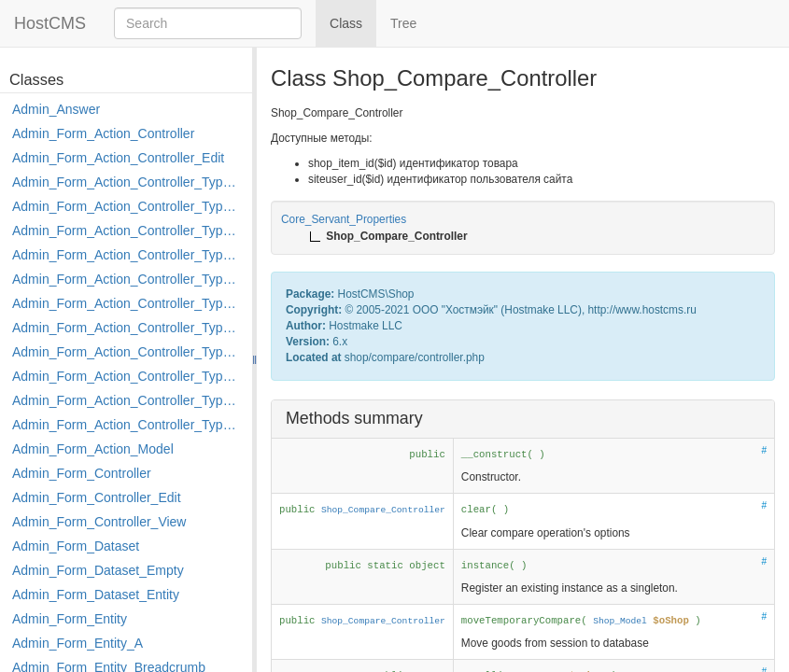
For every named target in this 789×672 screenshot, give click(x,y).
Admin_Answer (56, 109)
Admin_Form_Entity (70, 619)
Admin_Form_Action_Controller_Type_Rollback (127, 400)
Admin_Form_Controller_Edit (97, 497)
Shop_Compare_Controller (383, 510)
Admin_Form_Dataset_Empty (98, 570)
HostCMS (50, 23)
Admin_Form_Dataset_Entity (96, 595)
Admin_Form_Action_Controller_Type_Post (127, 376)
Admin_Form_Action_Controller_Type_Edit (127, 255)
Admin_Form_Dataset (76, 546)
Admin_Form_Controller (82, 473)
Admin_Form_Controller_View (99, 522)
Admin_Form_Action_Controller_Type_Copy (127, 206)
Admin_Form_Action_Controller (103, 133)
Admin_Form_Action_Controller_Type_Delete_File (127, 231)
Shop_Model (620, 621)
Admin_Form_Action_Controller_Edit (118, 158)
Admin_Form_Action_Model (93, 449)
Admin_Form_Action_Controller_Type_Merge (127, 328)
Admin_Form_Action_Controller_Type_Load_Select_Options (127, 303)
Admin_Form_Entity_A (77, 643)
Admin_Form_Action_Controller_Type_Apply (127, 182)
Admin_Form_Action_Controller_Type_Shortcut (127, 425)
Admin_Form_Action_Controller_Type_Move (127, 352)
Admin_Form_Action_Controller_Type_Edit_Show (127, 279)
